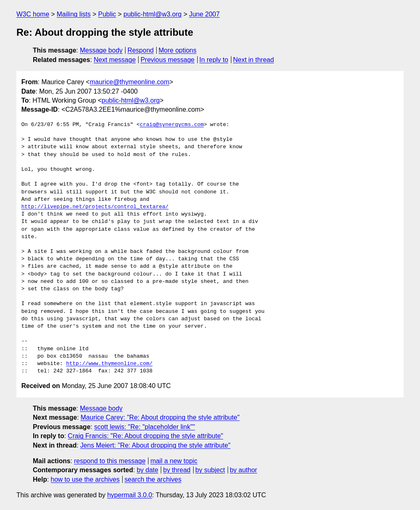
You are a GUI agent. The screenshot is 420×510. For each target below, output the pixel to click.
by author (243, 470)
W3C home (33, 14)
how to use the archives (85, 479)
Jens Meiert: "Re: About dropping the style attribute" (155, 445)
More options (178, 50)
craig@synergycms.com (172, 125)
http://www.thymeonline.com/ (109, 364)
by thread (177, 470)
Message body (101, 50)
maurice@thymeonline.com (130, 82)
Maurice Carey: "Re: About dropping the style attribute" (160, 417)
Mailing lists (74, 14)
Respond (141, 50)
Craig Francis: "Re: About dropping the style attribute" (145, 436)
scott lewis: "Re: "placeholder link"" (144, 427)
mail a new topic (174, 461)
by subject (210, 470)
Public (107, 14)
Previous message (168, 60)
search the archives (153, 479)
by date (147, 470)
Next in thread (253, 60)
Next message (115, 60)
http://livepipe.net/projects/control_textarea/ (95, 207)
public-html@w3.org (153, 14)
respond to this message (110, 461)
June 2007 (204, 14)
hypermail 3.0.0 (129, 495)
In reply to (214, 60)
